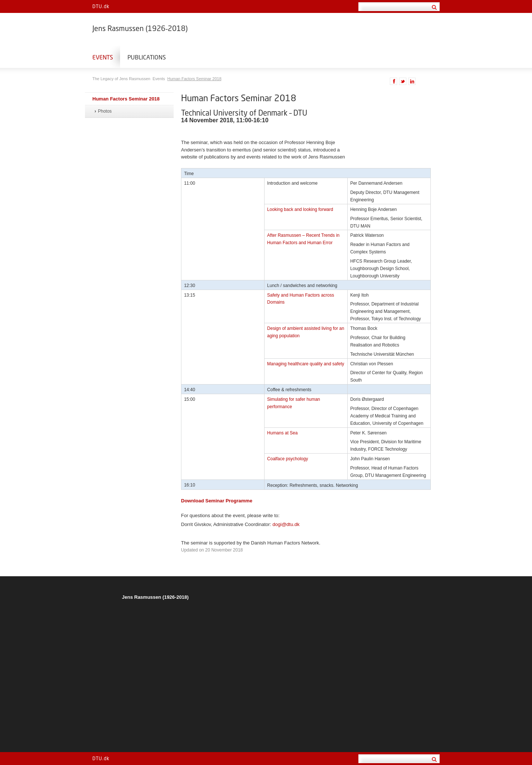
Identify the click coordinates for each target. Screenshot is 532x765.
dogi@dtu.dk (286, 524)
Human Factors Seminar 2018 (195, 79)
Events (103, 57)
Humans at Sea (282, 433)
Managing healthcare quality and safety (306, 364)
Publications (147, 57)
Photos (105, 111)
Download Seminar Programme (217, 501)
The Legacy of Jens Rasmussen (122, 79)
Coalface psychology (288, 459)
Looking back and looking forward (300, 209)
